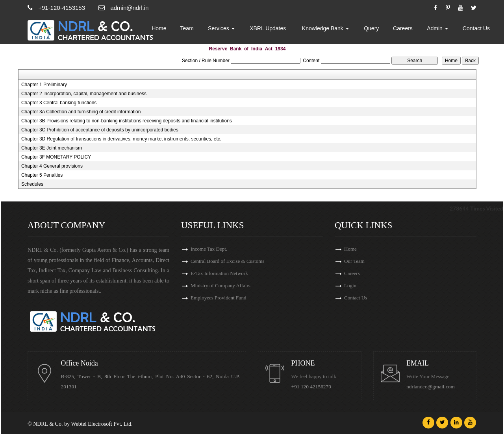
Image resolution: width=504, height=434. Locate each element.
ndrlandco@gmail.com (432, 387)
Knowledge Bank (332, 30)
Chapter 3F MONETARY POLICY (56, 157)
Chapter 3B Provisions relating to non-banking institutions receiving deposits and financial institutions (127, 121)
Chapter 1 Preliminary (44, 85)
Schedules (32, 184)
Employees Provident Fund (219, 299)
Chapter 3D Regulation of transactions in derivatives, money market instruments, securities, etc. (121, 139)
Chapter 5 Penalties (42, 175)
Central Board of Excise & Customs (227, 261)
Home (173, 30)
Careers (407, 30)
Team (200, 30)
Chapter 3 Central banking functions (59, 103)
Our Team (354, 261)
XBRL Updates (277, 30)
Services (233, 30)
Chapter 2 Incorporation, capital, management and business (84, 94)
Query (376, 30)
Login (350, 287)
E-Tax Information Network (219, 274)
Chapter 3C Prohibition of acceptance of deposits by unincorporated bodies (100, 130)
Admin (440, 30)
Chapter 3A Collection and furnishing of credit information (81, 112)
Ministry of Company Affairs (220, 287)
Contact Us (477, 30)
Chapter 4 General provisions (52, 166)
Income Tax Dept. (209, 249)
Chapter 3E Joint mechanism (52, 148)
